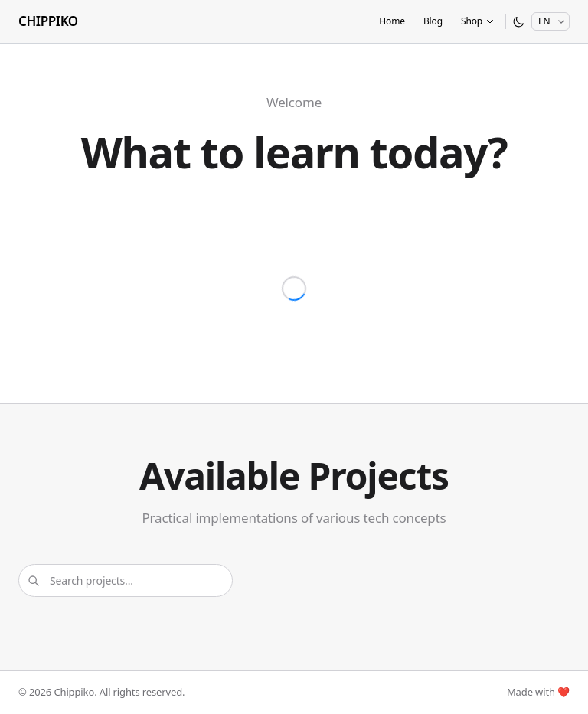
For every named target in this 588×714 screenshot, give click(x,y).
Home (392, 21)
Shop (478, 21)
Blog (433, 21)
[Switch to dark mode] (519, 22)
